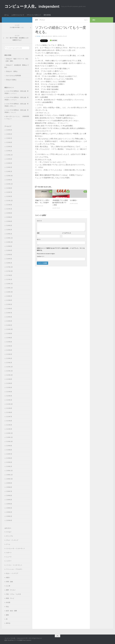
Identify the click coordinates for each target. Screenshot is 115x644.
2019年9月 (9, 246)
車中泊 (8, 623)
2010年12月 (9, 433)
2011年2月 (9, 429)
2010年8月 (9, 450)
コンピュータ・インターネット (16, 548)
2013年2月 (9, 358)
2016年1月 (9, 296)
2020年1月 (9, 234)
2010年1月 (9, 466)
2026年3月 (9, 134)
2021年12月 (9, 201)
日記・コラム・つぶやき (14, 594)
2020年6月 (9, 221)
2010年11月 (9, 437)
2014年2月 (9, 325)
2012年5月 (9, 387)
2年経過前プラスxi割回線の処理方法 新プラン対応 (60, 203)
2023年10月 (9, 176)
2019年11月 (9, 238)
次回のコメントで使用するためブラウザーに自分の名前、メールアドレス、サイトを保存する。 (61, 249)
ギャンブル (9, 536)
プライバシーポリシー (34, 15)
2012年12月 (9, 367)
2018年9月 (9, 255)
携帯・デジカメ (40, 20)
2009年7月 (9, 491)
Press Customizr (27, 640)
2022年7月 (9, 192)
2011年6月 (9, 421)
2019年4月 (9, 250)
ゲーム (8, 544)
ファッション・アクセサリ (14, 569)
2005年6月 (9, 520)
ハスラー (9, 561)
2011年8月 (9, 412)
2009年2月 (9, 512)
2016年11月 (9, 288)
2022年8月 (9, 188)
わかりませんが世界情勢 (14, 76)
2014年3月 (9, 321)
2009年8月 (9, 487)
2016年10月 (9, 292)
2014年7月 (9, 313)
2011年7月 (9, 417)
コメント (39, 221)
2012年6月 (9, 383)
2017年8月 (9, 275)
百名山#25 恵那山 (11, 80)
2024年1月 (9, 171)
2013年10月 (9, 329)
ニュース (9, 557)
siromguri (9, 532)
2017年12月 (9, 267)
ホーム (7, 15)
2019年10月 (9, 242)
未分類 (8, 602)
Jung (8, 119)
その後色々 (74, 200)
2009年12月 (9, 471)
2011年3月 (9, 425)
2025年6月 (9, 142)
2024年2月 (9, 167)
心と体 (8, 586)
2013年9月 (9, 333)
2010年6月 (9, 458)
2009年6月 (9, 495)
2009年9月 (9, 483)
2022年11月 (9, 184)
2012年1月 (9, 400)
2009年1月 (9, 516)
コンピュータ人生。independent (32, 6)
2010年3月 (9, 462)
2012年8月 (9, 379)
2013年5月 (9, 346)
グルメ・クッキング (12, 540)
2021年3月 (9, 205)
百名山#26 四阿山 (12, 71)
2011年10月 (9, 404)
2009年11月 (9, 475)
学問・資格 (9, 582)
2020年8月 (9, 217)
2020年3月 (9, 225)
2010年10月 (9, 441)
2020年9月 (9, 213)
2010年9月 (9, 446)
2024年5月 (9, 159)
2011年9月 (9, 408)
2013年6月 (9, 342)
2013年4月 (9, 350)
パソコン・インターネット (14, 565)
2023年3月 (9, 180)
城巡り (8, 577)
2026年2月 (9, 138)
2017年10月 (9, 271)
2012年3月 (9, 396)
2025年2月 (9, 151)
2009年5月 (9, 500)
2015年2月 (9, 304)
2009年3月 (9, 508)
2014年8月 (9, 309)
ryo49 (38, 36)
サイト (39, 240)
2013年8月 (9, 338)
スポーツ (9, 553)
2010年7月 (9, 454)
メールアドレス (66, 233)
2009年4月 (9, 504)
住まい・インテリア (12, 573)
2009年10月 (9, 479)
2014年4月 (9, 317)
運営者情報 (47, 15)
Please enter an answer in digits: (46, 254)
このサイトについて (18, 15)
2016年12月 (9, 284)
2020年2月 (9, 230)
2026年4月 (9, 130)
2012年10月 (9, 375)
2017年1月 (9, 279)
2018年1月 (9, 263)
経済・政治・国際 (11, 611)
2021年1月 (9, 209)
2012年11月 (9, 371)
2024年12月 (9, 155)
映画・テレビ (10, 598)
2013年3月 (9, 354)
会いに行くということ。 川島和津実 (18, 116)
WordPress (11, 640)
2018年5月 (9, 259)
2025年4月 (9, 147)
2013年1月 (9, 363)
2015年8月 (9, 300)
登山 (7, 607)
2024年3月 (9, 163)
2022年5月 (9, 196)
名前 (38, 233)
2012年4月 (9, 392)
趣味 (7, 615)
